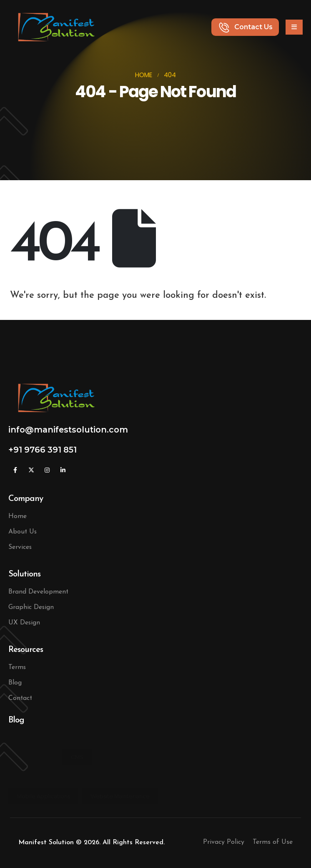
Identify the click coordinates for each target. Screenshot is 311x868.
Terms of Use (273, 842)
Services (20, 547)
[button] (245, 27)
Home (18, 516)
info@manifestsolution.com (68, 430)
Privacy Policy (224, 842)
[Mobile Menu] (294, 27)
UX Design (24, 623)
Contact (20, 698)
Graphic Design (31, 607)
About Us (23, 532)
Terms (17, 667)
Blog (15, 683)
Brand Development (38, 592)
